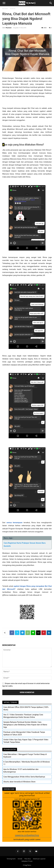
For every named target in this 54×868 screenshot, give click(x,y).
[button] (4, 3)
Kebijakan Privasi (27, 861)
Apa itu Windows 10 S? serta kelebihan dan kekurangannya (21, 771)
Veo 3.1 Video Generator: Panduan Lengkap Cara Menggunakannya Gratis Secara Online (23, 716)
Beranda (5, 9)
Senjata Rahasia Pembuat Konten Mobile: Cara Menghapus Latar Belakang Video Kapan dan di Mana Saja (25, 725)
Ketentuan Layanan (39, 859)
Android (13, 9)
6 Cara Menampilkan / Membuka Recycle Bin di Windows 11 (27, 763)
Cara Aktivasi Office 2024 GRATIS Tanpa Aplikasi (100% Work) (26, 708)
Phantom (9, 28)
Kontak (20, 859)
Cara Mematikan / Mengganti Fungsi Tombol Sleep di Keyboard (25, 756)
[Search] (51, 3)
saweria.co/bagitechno (27, 835)
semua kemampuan (15, 523)
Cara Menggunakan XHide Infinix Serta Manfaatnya (24, 777)
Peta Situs (28, 859)
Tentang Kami (11, 859)
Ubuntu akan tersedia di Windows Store (19, 782)
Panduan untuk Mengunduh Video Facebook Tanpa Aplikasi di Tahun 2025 (24, 733)
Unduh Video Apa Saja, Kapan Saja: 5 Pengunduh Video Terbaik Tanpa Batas (26, 741)
